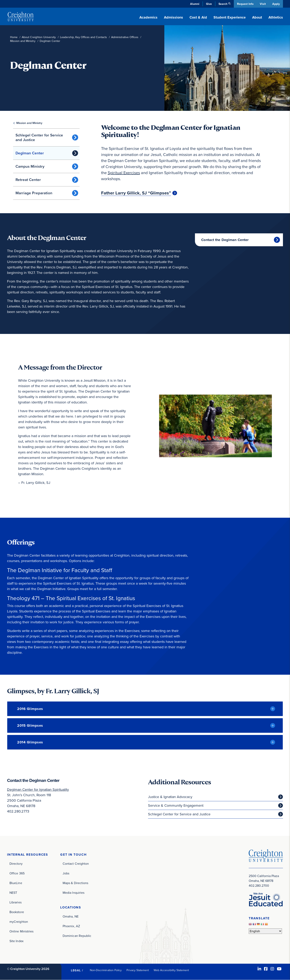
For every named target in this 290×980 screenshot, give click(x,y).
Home (14, 37)
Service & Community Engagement (176, 805)
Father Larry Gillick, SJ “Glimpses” (136, 193)
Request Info (245, 4)
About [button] (257, 17)
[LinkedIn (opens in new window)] (259, 969)
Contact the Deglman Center (225, 240)
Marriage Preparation (34, 193)
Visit (263, 4)
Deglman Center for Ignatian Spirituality (38, 790)
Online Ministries (21, 931)
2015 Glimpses (30, 725)
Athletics (276, 17)
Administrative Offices (125, 37)
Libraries (16, 902)
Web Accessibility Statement (171, 970)
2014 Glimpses (30, 742)
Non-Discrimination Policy (106, 970)
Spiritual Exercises (124, 173)
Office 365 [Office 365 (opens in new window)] (17, 873)
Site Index (17, 941)
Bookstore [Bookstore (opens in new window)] (17, 912)
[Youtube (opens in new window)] (279, 969)
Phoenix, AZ (71, 926)
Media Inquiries (74, 893)
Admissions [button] (173, 17)
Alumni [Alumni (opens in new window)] (194, 4)
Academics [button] (148, 17)
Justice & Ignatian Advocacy (170, 797)
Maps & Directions (75, 883)
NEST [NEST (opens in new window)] (13, 893)
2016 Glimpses (30, 709)
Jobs (66, 873)
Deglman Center (30, 153)
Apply (276, 4)
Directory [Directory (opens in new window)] (16, 864)
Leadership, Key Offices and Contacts (83, 37)
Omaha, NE (71, 916)
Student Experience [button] (230, 17)
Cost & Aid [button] (198, 17)
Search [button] (222, 4)
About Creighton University (39, 37)
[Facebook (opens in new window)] (266, 969)
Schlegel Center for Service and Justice (39, 137)
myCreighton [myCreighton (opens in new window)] (19, 922)
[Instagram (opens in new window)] (272, 969)
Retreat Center (28, 180)
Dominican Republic (77, 936)
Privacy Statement (138, 970)
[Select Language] (265, 931)
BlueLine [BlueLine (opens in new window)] (16, 883)
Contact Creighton (76, 864)
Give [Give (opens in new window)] (208, 4)
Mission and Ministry (23, 41)
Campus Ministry (30, 166)
